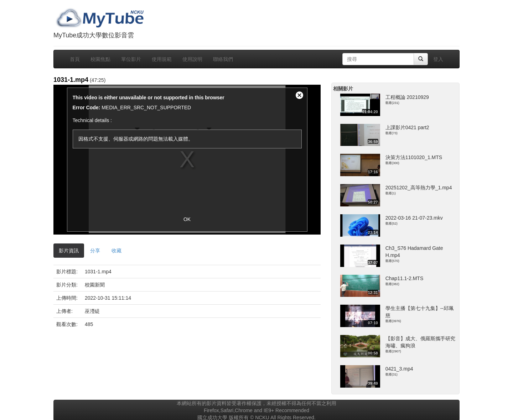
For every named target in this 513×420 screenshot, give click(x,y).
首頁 (75, 59)
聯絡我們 (223, 59)
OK (187, 219)
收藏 (116, 251)
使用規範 (162, 59)
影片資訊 (69, 251)
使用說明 (192, 59)
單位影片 (131, 59)
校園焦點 (100, 59)
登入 (438, 59)
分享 (95, 251)
